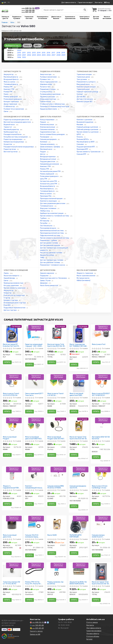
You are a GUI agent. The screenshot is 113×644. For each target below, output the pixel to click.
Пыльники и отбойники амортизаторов (55, 107)
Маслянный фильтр (11, 77)
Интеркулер (45, 221)
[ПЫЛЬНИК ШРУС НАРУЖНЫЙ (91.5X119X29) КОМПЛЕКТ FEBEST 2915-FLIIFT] (79, 525)
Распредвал (45, 137)
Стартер (7, 298)
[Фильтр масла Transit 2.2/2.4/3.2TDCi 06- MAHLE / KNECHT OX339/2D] (12, 382)
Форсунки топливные (48, 208)
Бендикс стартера (11, 300)
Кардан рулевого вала (49, 109)
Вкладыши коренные (48, 157)
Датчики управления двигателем (53, 203)
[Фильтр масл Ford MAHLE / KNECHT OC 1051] (101, 333)
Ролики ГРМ (8, 92)
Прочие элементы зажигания (15, 288)
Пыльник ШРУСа (83, 139)
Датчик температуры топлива (52, 260)
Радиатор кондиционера (13, 139)
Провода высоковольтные (14, 283)
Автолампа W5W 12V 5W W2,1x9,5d (101, 438)
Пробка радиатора (11, 132)
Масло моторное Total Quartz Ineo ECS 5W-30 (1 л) (100, 583)
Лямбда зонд (45, 211)
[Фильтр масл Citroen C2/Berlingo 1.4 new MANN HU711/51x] (101, 475)
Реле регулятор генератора (14, 295)
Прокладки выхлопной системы (52, 233)
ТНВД (42, 258)
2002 (29, 55)
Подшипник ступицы (48, 89)
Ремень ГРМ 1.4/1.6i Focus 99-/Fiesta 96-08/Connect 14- (33, 583)
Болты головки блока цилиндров (53, 134)
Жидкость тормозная (85, 273)
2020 (19, 50)
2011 (24, 53)
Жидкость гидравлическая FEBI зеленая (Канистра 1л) (11, 487)
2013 (34, 53)
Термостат (8, 127)
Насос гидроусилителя (49, 82)
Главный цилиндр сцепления (88, 127)
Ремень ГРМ (8, 87)
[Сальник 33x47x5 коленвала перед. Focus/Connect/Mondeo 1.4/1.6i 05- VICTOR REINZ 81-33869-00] (34, 524)
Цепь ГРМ (44, 179)
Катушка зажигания (11, 286)
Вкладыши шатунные (48, 159)
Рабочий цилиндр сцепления (88, 130)
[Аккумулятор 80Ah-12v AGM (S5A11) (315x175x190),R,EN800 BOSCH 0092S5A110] (79, 571)
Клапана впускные (47, 125)
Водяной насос (9, 125)
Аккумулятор (9, 74)
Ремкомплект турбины (49, 240)
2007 (53, 55)
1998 (19, 57)
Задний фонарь (10, 278)
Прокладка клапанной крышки (51, 199)
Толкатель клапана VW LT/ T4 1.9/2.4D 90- (11, 583)
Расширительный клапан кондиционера (19, 147)
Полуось (80, 137)
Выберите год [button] (13, 46)
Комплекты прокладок (49, 201)
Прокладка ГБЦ (46, 196)
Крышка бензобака (47, 255)
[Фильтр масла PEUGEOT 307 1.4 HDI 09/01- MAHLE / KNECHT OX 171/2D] (101, 382)
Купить (7, 362)
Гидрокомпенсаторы (48, 132)
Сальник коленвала (48, 144)
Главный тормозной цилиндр (88, 92)
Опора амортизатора (48, 99)
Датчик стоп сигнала (85, 99)
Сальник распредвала (49, 139)
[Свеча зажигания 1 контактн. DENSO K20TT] (34, 382)
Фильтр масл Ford (99, 344)
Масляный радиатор (11, 130)
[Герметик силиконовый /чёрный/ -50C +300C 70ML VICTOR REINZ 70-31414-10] (34, 333)
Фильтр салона (10, 82)
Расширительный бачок (13, 134)
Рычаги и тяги (45, 87)
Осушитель (8, 144)
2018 (58, 53)
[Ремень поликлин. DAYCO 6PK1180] (56, 571)
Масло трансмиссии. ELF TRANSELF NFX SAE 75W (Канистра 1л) (78, 345)
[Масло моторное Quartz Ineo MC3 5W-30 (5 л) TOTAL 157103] (56, 333)
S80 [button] (37, 46)
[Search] (85, 10)
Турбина (43, 218)
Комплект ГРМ (9, 89)
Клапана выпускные (48, 127)
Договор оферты (93, 634)
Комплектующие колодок (86, 87)
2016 (48, 53)
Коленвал (44, 142)
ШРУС (79, 134)
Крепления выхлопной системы (52, 231)
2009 (63, 55)
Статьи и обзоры (93, 636)
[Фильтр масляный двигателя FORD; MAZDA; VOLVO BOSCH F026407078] (79, 383)
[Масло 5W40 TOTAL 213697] (56, 524)
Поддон (43, 152)
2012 (29, 53)
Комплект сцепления (85, 120)
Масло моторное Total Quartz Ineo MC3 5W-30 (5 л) (56, 345)
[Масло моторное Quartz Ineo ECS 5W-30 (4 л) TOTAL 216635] (79, 426)
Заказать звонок (36, 631)
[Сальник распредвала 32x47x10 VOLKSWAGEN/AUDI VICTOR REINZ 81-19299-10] (79, 475)
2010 (19, 53)
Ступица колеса (46, 92)
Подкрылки (44, 276)
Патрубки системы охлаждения (16, 137)
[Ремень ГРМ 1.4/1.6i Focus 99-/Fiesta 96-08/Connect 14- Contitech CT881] (34, 571)
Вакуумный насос (83, 84)
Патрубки (44, 223)
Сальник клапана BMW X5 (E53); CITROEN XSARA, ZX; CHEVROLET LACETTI (56, 487)
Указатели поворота (12, 276)
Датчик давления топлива (50, 263)
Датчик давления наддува (50, 245)
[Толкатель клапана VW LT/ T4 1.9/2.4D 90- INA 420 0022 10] (12, 571)
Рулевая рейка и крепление (51, 94)
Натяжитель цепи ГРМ (49, 181)
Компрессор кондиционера (14, 142)
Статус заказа (92, 622)
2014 (39, 53)
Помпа (6, 94)
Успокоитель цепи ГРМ (49, 184)
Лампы (6, 273)
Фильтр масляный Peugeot (10, 438)
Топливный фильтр (11, 84)
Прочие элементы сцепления (88, 132)
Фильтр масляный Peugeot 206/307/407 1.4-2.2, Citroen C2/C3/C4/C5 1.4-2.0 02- (56, 438)
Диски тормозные (11, 104)
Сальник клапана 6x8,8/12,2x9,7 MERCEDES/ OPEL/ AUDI (100, 536)
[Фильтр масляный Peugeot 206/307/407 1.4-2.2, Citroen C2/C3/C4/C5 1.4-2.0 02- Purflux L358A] (56, 426)
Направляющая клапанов (50, 164)
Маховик (80, 125)
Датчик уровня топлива (49, 243)
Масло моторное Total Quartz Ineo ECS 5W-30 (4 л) (78, 438)
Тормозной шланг (83, 89)
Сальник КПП (82, 154)
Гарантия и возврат (85, 3)
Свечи (6, 111)
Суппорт (80, 94)
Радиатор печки (10, 149)
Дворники (44, 283)
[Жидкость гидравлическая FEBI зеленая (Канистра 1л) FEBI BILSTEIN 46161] (12, 475)
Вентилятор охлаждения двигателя (17, 122)
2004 (39, 55)
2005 (44, 55)
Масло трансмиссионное (86, 276)
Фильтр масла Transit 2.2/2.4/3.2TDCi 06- (11, 394)
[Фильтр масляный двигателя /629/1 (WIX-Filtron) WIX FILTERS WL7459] (12, 524)
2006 (49, 55)
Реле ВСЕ (7, 305)
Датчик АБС (81, 97)
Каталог (89, 639)
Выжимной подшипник (85, 122)
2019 (63, 53)
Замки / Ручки (45, 281)
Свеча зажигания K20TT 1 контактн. (34, 394)
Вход (107, 3)
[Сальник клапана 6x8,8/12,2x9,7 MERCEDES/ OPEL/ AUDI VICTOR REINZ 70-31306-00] (101, 524)
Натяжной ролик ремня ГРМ (50, 171)
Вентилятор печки (11, 152)
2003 (34, 55)
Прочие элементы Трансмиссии (89, 152)
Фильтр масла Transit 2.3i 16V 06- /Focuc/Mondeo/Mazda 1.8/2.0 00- (56, 394)
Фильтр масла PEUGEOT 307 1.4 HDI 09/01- (101, 394)
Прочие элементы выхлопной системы (55, 238)
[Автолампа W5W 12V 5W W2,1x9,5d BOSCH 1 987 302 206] (101, 427)
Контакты (99, 3)
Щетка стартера (10, 310)
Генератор (8, 293)
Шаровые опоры (46, 84)
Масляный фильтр (47, 189)
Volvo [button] (27, 46)
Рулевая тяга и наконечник (14, 109)
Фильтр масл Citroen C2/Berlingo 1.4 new (100, 487)
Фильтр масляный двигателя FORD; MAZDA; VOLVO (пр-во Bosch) (78, 394)
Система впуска (46, 226)
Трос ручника (82, 79)
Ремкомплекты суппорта (86, 82)
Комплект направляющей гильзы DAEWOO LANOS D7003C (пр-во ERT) (34, 487)
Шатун (43, 154)
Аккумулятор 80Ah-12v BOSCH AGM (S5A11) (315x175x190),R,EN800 (78, 583)
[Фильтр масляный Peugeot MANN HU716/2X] (12, 426)
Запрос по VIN (35, 634)
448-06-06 (28, 8)
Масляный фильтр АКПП (86, 142)
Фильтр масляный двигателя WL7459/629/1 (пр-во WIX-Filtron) (11, 536)
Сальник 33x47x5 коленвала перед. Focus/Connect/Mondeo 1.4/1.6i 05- (34, 536)
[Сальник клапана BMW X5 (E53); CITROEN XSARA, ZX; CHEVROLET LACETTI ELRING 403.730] (56, 475)
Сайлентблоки (46, 102)
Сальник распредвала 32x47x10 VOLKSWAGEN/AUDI (78, 487)
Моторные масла (83, 278)
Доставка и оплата (69, 3)
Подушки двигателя (48, 162)
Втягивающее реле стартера (15, 303)
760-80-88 (28, 10)
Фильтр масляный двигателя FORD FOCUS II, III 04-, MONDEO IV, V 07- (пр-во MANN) (34, 438)
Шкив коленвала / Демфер (50, 147)
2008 (58, 55)
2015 (44, 53)
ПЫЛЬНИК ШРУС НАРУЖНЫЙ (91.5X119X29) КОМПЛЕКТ (76, 536)
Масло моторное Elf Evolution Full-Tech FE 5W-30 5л (11, 345)
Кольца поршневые (47, 120)
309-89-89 (28, 12)
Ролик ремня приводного (13, 99)
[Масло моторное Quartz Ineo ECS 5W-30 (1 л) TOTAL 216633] (101, 572)
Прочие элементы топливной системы (55, 216)
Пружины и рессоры (48, 97)
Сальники (80, 144)
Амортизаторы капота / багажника (54, 278)
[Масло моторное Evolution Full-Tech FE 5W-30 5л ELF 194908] (12, 334)
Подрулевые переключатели (15, 308)
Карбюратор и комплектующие (52, 213)
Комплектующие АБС (85, 102)
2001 (24, 55)
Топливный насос (47, 206)
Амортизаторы (46, 74)
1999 (24, 57)
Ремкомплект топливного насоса (53, 265)
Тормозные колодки (84, 74)
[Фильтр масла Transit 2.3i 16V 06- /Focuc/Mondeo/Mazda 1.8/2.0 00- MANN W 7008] (56, 382)
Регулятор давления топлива (51, 253)
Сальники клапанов (48, 130)
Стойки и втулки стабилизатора (53, 104)
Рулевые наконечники (49, 77)
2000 (19, 55)
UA (4, 3)
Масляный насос (46, 149)
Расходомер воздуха (48, 228)
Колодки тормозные (11, 102)
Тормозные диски (83, 77)
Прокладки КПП (82, 149)
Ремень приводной (11, 97)
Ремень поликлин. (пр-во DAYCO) (56, 583)
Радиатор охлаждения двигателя (17, 120)
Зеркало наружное (47, 273)
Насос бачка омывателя (49, 286)
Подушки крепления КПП (86, 147)
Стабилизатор (9, 107)
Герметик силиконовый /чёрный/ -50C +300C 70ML (34, 345)
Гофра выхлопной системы (50, 236)
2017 (53, 53)
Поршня (43, 122)
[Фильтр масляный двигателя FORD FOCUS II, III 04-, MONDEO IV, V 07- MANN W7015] (34, 426)
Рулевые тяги (45, 79)
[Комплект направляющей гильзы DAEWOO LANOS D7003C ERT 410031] (34, 475)
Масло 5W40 (52, 535)
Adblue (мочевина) (83, 280)
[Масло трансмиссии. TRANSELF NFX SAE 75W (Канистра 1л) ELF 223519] (79, 334)
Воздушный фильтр (11, 79)
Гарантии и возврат (94, 631)
